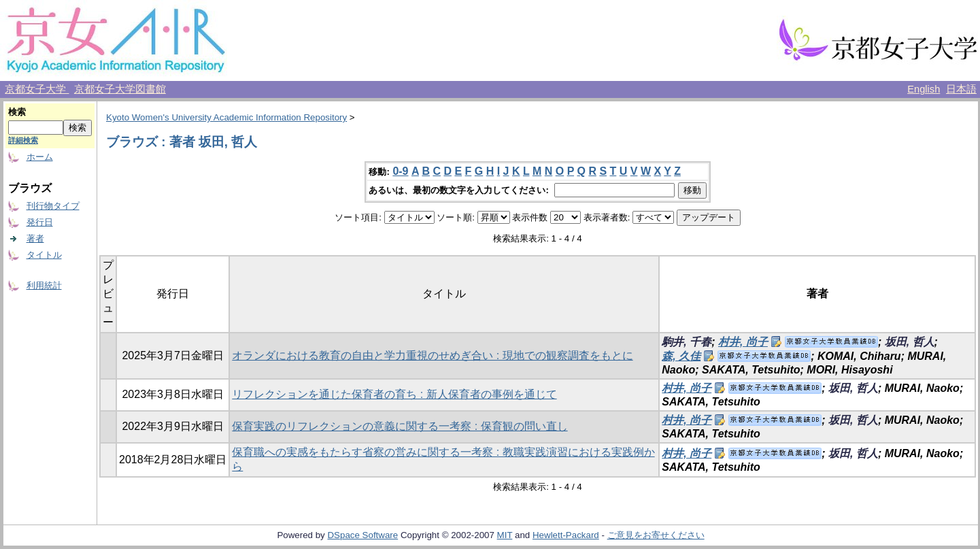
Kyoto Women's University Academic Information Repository (226, 117)
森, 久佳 (681, 356)
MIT (505, 535)
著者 (35, 238)
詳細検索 (23, 140)
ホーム (40, 157)
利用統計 (44, 285)
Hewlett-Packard (566, 535)
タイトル (44, 255)
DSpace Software (362, 535)
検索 (17, 112)
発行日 (40, 222)
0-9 (400, 171)
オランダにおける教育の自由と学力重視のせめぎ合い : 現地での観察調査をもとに (432, 355)
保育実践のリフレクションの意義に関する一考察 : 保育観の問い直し (400, 426)
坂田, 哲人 (910, 342)
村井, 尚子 (743, 342)
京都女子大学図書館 (120, 89)
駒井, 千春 (687, 342)
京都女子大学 (37, 89)
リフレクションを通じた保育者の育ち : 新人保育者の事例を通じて (394, 394)
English (924, 89)
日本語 (961, 89)
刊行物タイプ (53, 206)
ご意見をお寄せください (656, 535)
